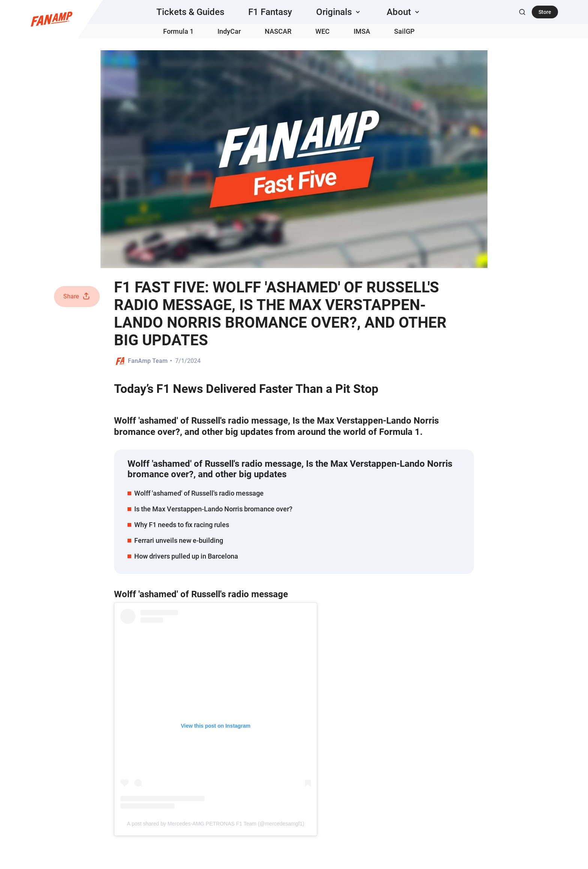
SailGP (404, 31)
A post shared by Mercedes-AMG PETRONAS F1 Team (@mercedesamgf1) (215, 824)
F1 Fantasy (270, 12)
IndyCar (229, 31)
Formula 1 (178, 31)
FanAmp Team (148, 361)
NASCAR (278, 31)
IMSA (362, 31)
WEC (322, 31)
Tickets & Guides (190, 12)
